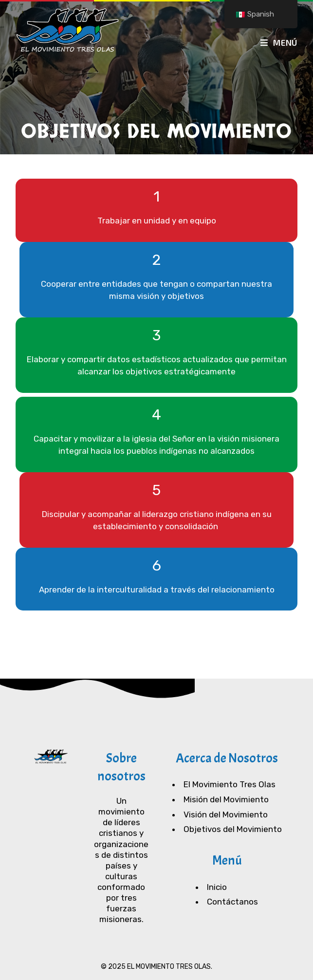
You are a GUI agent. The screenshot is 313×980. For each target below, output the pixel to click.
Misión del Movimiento (226, 799)
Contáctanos (232, 902)
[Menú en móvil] (279, 42)
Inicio (217, 887)
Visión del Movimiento (226, 814)
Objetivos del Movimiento (233, 829)
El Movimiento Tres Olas (230, 784)
